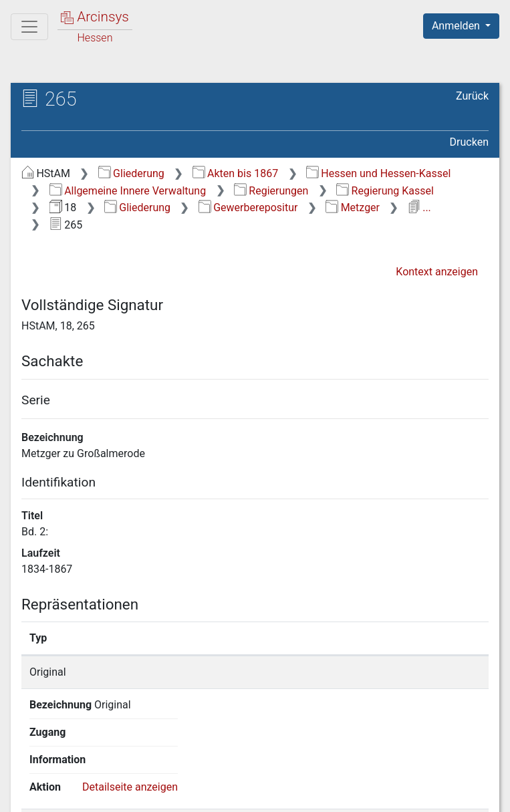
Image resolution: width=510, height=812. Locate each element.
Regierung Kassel (385, 191)
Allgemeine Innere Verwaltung (128, 191)
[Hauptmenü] (29, 27)
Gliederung (131, 173)
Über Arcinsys (165, 794)
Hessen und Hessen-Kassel (379, 173)
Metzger (353, 208)
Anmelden (457, 26)
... (419, 208)
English (31, 768)
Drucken (469, 142)
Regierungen (271, 191)
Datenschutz (265, 794)
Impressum (466, 794)
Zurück (472, 96)
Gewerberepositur (248, 208)
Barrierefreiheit (367, 794)
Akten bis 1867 (236, 173)
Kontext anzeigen (437, 272)
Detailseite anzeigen (408, 672)
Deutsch (81, 768)
